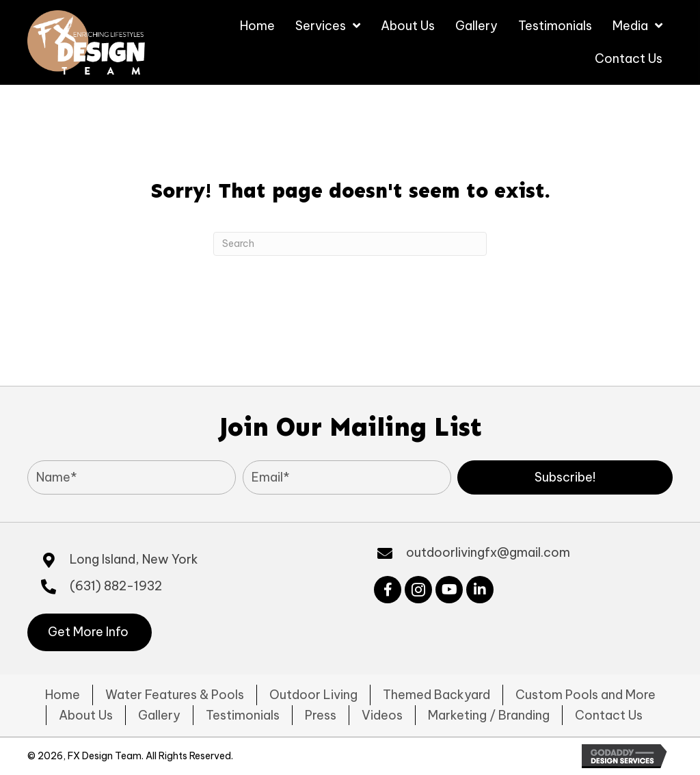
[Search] (350, 244)
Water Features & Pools (175, 695)
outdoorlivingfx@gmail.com (488, 552)
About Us (86, 715)
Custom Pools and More (585, 695)
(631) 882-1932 (116, 586)
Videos (382, 715)
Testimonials (243, 715)
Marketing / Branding (489, 715)
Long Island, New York (134, 559)
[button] (565, 477)
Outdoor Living (313, 695)
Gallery (159, 715)
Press (321, 715)
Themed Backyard (436, 695)
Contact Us (609, 715)
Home (63, 695)
